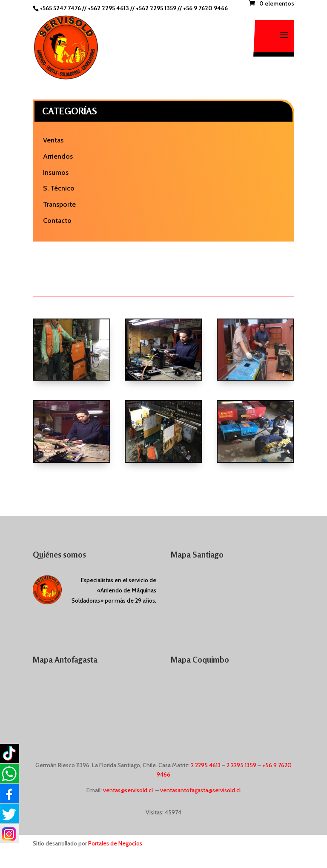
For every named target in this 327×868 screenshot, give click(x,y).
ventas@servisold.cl (128, 790)
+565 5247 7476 (60, 8)
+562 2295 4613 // (112, 8)
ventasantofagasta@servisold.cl (200, 790)
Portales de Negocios (115, 843)
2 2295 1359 (241, 765)
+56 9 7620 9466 (205, 8)
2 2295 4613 (206, 765)
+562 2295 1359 (156, 8)
